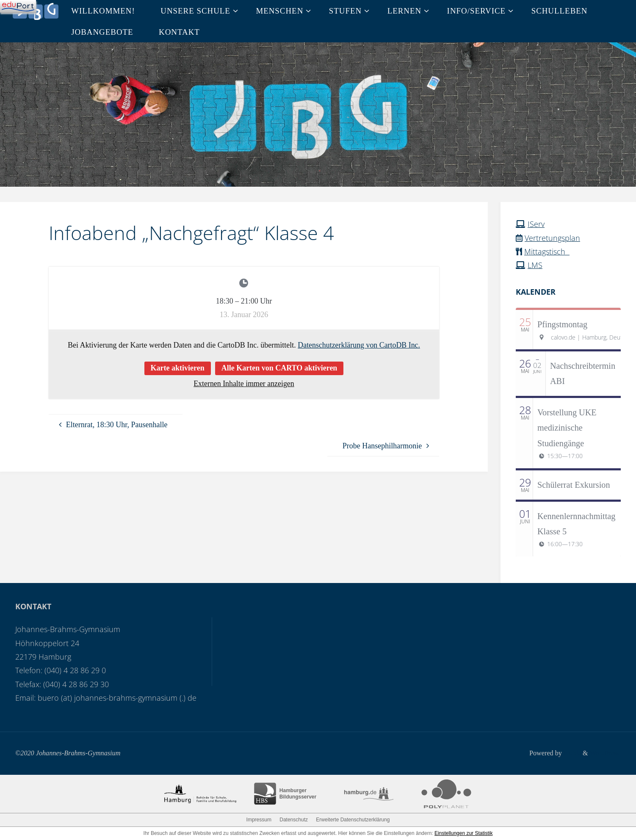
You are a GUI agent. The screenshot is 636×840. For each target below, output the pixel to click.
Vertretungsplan (552, 238)
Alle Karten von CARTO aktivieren (279, 368)
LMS (535, 265)
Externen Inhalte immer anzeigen (244, 384)
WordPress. (605, 753)
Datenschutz (294, 820)
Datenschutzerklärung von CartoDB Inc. (359, 345)
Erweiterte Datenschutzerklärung (353, 820)
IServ (536, 224)
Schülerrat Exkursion (574, 485)
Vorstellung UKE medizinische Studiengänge (567, 428)
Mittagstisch (547, 251)
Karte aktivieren (178, 368)
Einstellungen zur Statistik (463, 833)
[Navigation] (18, 6)
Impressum (259, 820)
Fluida (571, 753)
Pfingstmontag (562, 324)
